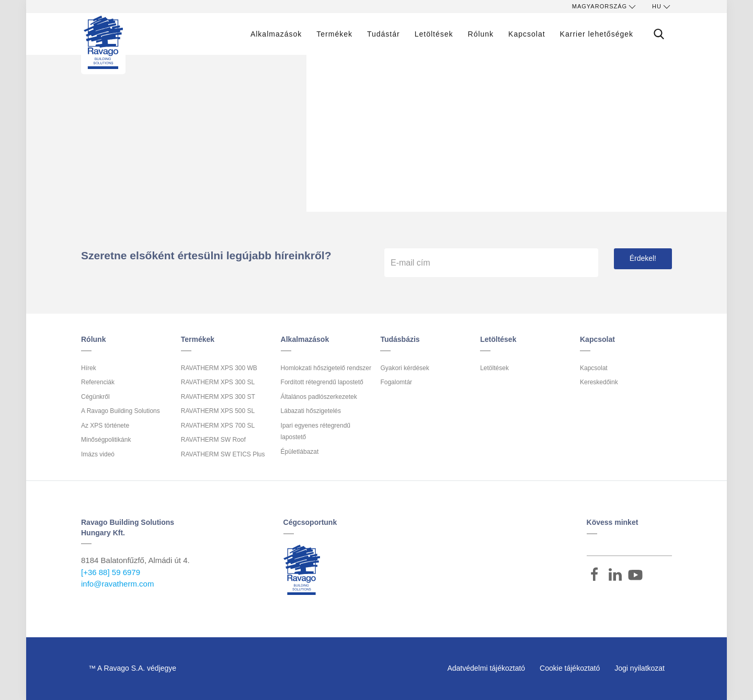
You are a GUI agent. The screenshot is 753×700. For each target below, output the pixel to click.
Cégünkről (95, 397)
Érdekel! (643, 258)
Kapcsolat (527, 34)
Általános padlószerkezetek (319, 397)
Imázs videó (98, 454)
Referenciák (98, 382)
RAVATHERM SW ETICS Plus (223, 454)
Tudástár (384, 34)
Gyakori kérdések (404, 368)
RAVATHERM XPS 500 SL (218, 411)
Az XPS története (105, 426)
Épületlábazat (300, 452)
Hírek (89, 368)
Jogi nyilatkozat (640, 668)
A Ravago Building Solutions (121, 411)
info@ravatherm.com (117, 584)
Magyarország (605, 7)
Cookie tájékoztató (570, 668)
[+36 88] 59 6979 (111, 572)
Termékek (334, 34)
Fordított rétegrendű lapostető (322, 382)
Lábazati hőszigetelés (311, 411)
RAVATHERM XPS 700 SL (218, 426)
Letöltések (434, 34)
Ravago (302, 570)
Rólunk (481, 34)
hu (662, 7)
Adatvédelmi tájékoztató (486, 668)
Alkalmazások (276, 34)
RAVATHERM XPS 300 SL (218, 382)
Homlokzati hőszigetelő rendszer (326, 368)
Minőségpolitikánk (106, 440)
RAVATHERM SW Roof (213, 440)
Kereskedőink (599, 382)
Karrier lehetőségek (597, 34)
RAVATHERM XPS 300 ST (218, 397)
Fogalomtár (396, 382)
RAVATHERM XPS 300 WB (219, 368)
